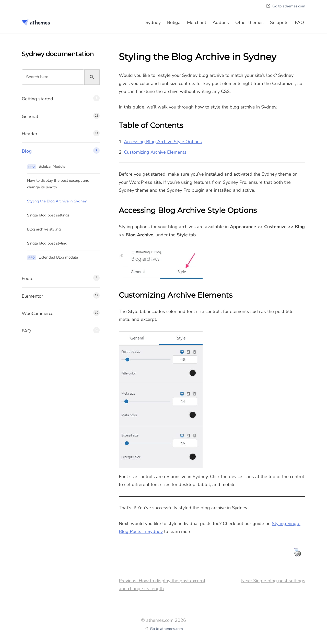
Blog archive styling (44, 229)
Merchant (197, 22)
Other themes (249, 22)
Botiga (174, 22)
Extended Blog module (52, 257)
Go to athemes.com (286, 6)
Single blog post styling (47, 243)
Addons (221, 22)
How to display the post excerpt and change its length (58, 184)
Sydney (153, 22)
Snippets (279, 22)
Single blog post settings (48, 215)
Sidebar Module (46, 167)
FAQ (299, 22)
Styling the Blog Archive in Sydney (57, 201)
